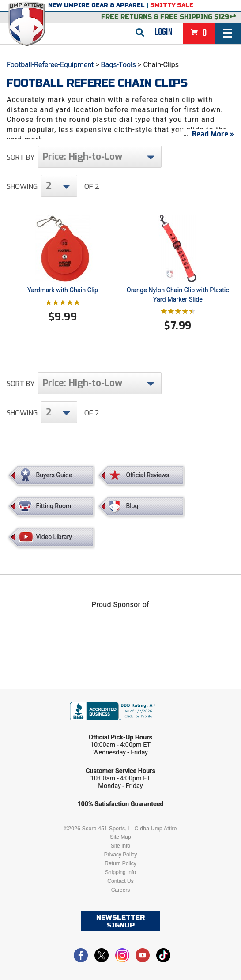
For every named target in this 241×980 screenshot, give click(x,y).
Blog (132, 506)
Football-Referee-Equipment (50, 65)
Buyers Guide (54, 475)
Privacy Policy (121, 855)
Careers (121, 890)
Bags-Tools (119, 65)
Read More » (213, 134)
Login (164, 32)
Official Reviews (147, 475)
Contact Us (120, 881)
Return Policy (120, 863)
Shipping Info (120, 872)
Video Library (54, 537)
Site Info (120, 846)
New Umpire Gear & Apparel (96, 5)
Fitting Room (54, 506)
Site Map (120, 837)
